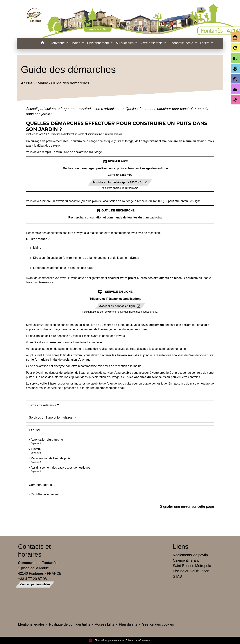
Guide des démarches (70, 83)
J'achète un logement (45, 494)
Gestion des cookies (158, 624)
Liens (181, 546)
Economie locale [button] (182, 43)
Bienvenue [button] (58, 43)
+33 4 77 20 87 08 (32, 579)
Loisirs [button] (205, 43)
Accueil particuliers (41, 109)
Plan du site (128, 624)
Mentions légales (31, 624)
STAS (177, 576)
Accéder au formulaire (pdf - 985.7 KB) (120, 182)
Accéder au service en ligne (120, 306)
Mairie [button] (76, 43)
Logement (69, 109)
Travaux (36, 449)
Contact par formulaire (35, 584)
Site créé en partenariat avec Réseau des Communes (120, 640)
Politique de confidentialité (70, 624)
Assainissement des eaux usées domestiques (60, 468)
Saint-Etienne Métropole (192, 566)
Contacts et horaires (34, 550)
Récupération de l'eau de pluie (51, 458)
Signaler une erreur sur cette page (187, 506)
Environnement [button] (98, 43)
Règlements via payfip (190, 555)
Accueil (28, 83)
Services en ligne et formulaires (51, 418)
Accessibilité (105, 624)
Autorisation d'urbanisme (101, 109)
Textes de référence (43, 405)
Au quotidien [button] (125, 43)
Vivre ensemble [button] (152, 43)
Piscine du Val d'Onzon (191, 571)
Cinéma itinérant (186, 560)
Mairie (43, 83)
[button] (42, 43)
